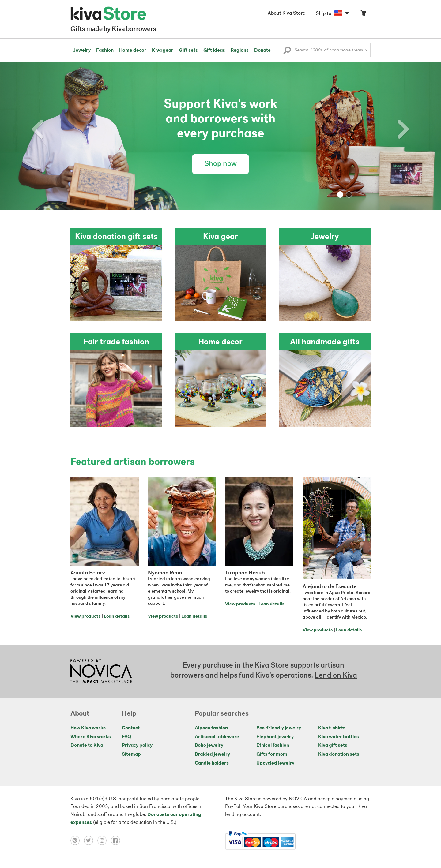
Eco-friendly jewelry (279, 728)
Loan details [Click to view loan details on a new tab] (117, 617)
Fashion (105, 51)
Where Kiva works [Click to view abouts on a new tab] (91, 737)
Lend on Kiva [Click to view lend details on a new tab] (336, 676)
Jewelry (82, 51)
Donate (262, 51)
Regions (240, 51)
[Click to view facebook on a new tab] (117, 840)
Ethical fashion (273, 746)
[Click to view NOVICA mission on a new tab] (101, 672)
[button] (287, 52)
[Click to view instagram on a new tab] (104, 840)
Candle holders (212, 763)
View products (85, 617)
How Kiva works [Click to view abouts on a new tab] (88, 728)
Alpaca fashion (211, 728)
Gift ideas (214, 51)
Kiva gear (163, 51)
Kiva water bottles (339, 737)
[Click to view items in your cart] (363, 14)
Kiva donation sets (339, 754)
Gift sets (188, 51)
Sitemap (131, 754)
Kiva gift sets (333, 746)
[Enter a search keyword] (325, 50)
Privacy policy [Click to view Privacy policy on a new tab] (137, 746)
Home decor (133, 51)
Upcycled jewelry (275, 763)
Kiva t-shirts (332, 728)
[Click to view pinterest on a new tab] (77, 840)
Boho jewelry (209, 746)
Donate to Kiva (87, 746)
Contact (131, 728)
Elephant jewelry (275, 737)
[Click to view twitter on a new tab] (91, 840)
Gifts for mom (272, 754)
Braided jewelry (212, 754)
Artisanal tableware (217, 737)
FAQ (126, 737)
